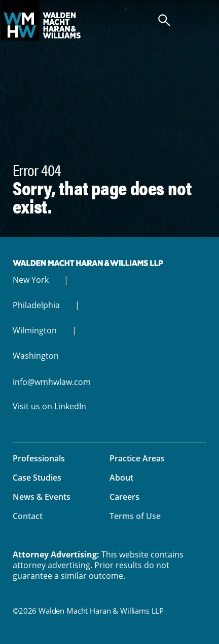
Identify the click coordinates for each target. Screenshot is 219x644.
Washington (36, 356)
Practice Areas (137, 458)
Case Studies (37, 478)
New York (31, 280)
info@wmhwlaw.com (52, 382)
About (121, 478)
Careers (124, 497)
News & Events (42, 497)
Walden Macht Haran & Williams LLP (109, 20)
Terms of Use (135, 516)
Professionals (39, 458)
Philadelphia (36, 305)
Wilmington (35, 330)
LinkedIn (70, 406)
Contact (28, 516)
